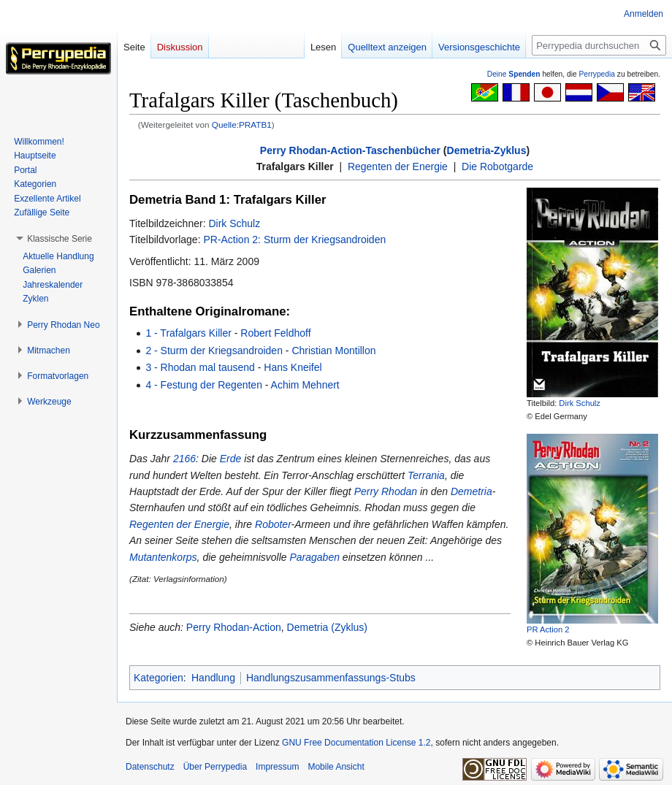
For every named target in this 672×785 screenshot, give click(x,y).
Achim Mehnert (305, 385)
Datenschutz (150, 767)
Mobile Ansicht (336, 767)
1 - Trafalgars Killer (188, 333)
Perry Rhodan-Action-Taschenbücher (350, 150)
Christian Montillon (333, 351)
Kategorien (159, 678)
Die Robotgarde (497, 166)
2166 (184, 459)
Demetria (471, 491)
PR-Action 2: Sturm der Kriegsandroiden (294, 240)
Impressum (277, 767)
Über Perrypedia (215, 767)
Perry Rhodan (386, 491)
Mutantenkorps (163, 557)
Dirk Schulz (580, 403)
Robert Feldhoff (275, 333)
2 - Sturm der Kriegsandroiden (214, 351)
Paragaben (314, 557)
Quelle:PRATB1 (242, 125)
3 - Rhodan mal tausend (200, 367)
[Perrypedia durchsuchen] (599, 45)
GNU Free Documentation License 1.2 (356, 743)
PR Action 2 (548, 629)
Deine (514, 74)
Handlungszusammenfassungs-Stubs (331, 678)
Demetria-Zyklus (487, 150)
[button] (60, 239)
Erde (231, 459)
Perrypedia (597, 74)
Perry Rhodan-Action (234, 627)
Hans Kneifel (293, 367)
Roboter (273, 524)
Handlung (213, 678)
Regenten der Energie (398, 166)
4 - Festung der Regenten (204, 385)
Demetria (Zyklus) (327, 627)
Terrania (426, 475)
